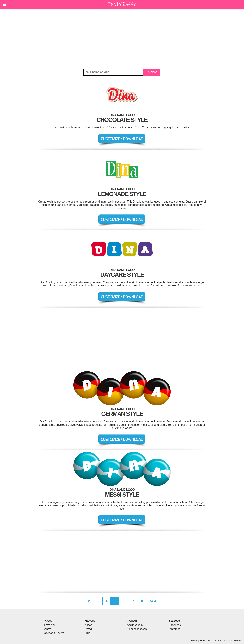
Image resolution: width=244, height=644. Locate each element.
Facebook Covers (53, 633)
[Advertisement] (122, 39)
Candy (47, 629)
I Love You (49, 625)
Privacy (194, 641)
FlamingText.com (137, 629)
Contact (174, 621)
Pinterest (174, 629)
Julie (88, 633)
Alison (89, 625)
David (88, 629)
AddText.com (135, 625)
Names (90, 621)
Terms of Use (205, 641)
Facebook (175, 625)
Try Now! (151, 72)
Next (153, 601)
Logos (47, 621)
